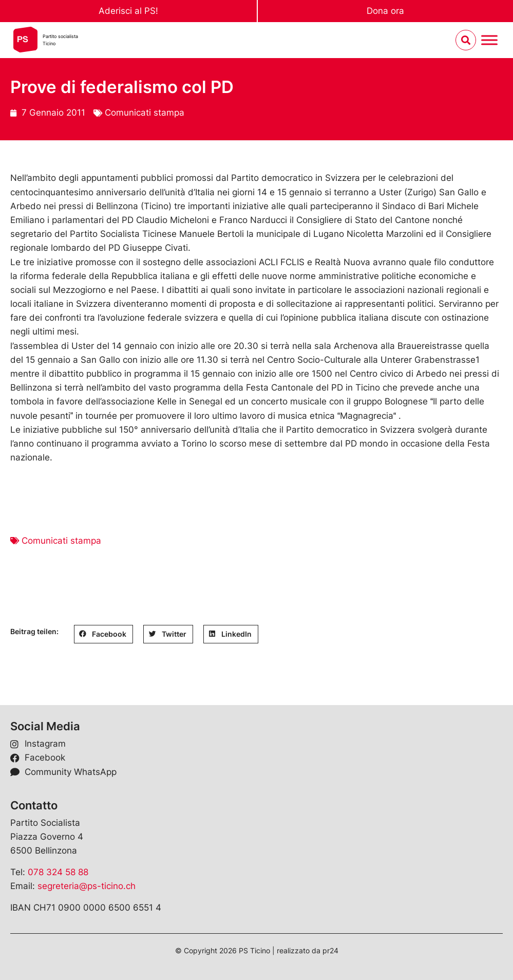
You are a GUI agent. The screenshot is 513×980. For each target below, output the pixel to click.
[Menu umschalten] (489, 40)
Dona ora (385, 11)
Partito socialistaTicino (60, 40)
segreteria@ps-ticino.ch (87, 886)
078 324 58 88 (58, 872)
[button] (103, 634)
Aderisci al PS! (128, 11)
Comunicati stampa (145, 113)
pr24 (330, 950)
